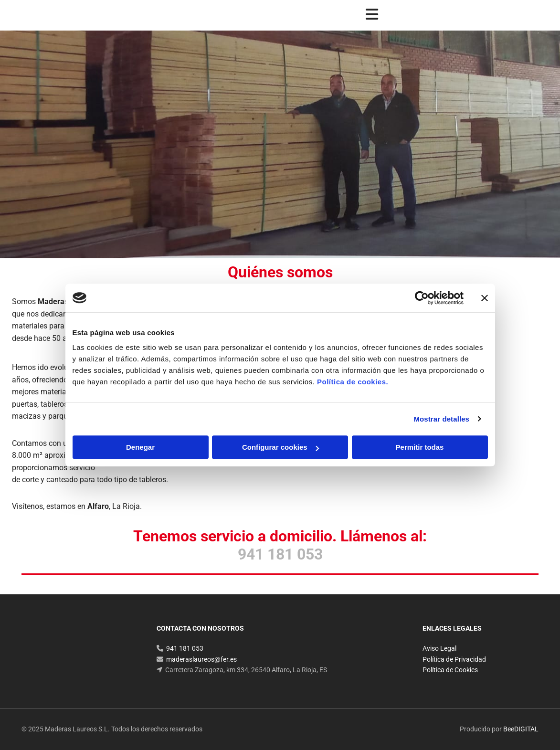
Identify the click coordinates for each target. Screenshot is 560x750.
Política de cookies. (353, 382)
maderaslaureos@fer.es (201, 659)
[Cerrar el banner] (485, 298)
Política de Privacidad (454, 659)
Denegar (140, 447)
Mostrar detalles (441, 419)
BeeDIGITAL (521, 729)
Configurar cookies (280, 447)
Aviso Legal (439, 648)
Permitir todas (420, 447)
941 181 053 (185, 648)
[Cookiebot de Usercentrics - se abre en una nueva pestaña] (422, 298)
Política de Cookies (450, 670)
